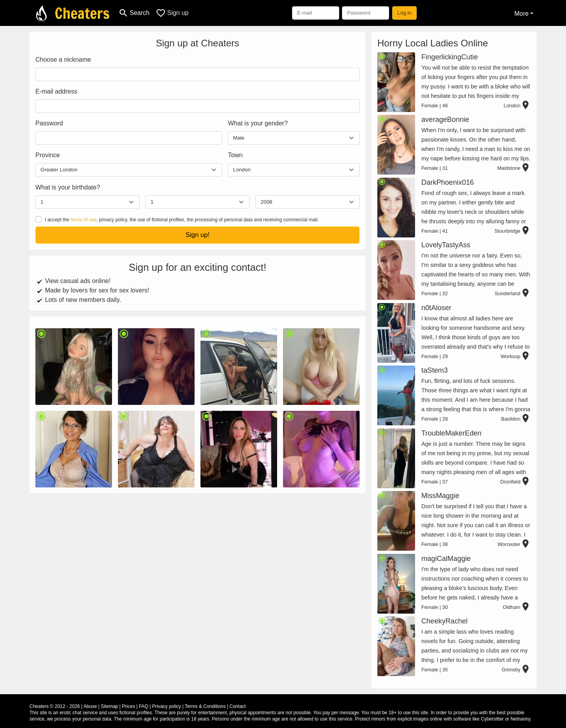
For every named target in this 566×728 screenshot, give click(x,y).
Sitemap (109, 706)
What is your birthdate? (68, 187)
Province (48, 155)
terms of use (83, 220)
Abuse (90, 706)
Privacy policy (166, 706)
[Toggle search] (134, 13)
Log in (405, 13)
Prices (128, 706)
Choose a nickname (63, 60)
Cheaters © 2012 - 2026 (55, 706)
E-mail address (56, 91)
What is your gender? (258, 123)
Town (235, 155)
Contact (238, 706)
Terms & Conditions (205, 706)
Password (49, 123)
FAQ (143, 706)
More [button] (521, 14)
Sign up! (198, 235)
